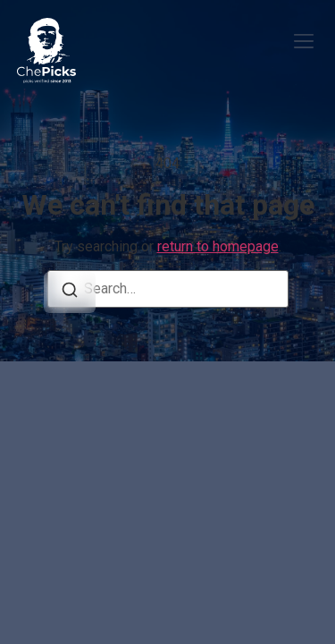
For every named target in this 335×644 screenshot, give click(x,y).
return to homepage (218, 246)
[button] (303, 43)
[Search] (70, 292)
